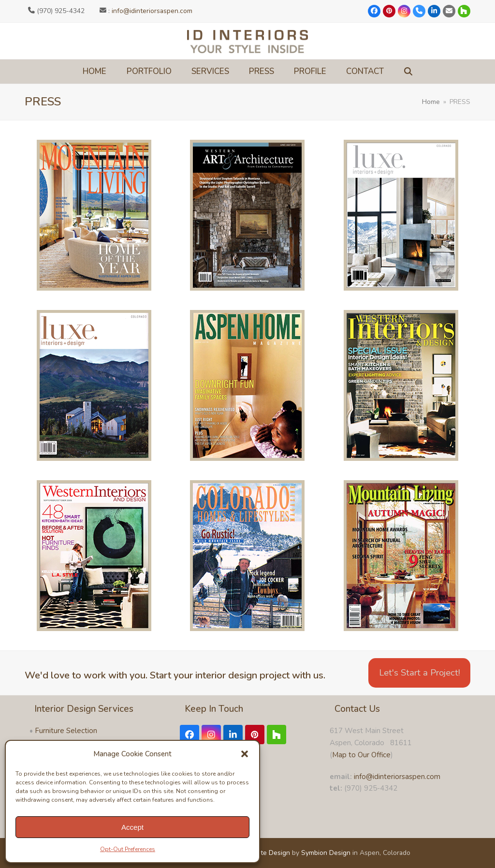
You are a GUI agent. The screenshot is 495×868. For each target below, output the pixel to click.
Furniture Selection (66, 731)
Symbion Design (326, 853)
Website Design (266, 853)
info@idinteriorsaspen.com (152, 11)
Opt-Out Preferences (128, 849)
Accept (132, 827)
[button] (245, 754)
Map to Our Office (361, 755)
